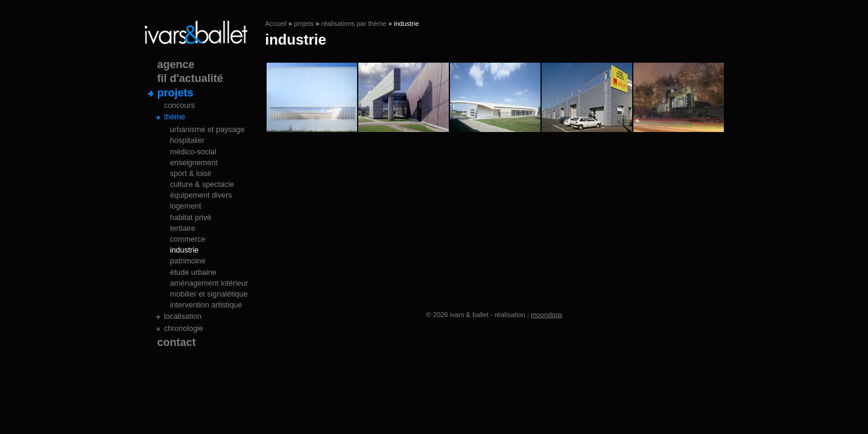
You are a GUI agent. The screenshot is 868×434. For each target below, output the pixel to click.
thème (175, 117)
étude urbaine (193, 272)
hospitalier (187, 140)
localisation (183, 316)
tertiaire (183, 228)
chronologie (184, 329)
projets (304, 24)
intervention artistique (206, 305)
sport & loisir (191, 174)
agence (176, 64)
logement (186, 206)
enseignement (194, 163)
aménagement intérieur (209, 283)
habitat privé (191, 218)
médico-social (193, 152)
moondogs (546, 315)
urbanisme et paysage (207, 130)
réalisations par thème (353, 24)
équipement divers (201, 195)
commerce (188, 239)
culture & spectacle (202, 184)
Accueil (276, 24)
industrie (185, 250)
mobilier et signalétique (209, 294)
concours (179, 105)
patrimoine (188, 261)
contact (177, 342)
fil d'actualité (190, 78)
